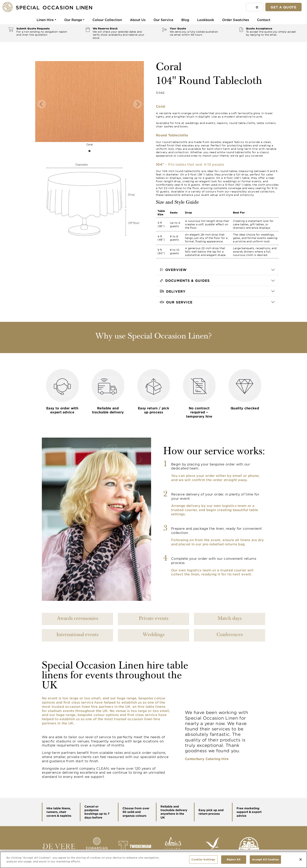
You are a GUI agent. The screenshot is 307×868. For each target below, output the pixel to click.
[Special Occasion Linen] (54, 7)
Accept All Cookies (265, 859)
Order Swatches (236, 20)
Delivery (173, 291)
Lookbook (206, 20)
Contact (264, 20)
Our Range (73, 20)
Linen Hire (45, 20)
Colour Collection (107, 20)
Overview (173, 270)
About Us (138, 20)
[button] (255, 7)
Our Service (163, 20)
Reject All (234, 859)
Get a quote (283, 7)
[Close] (301, 859)
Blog (185, 20)
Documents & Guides (185, 280)
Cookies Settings (203, 859)
